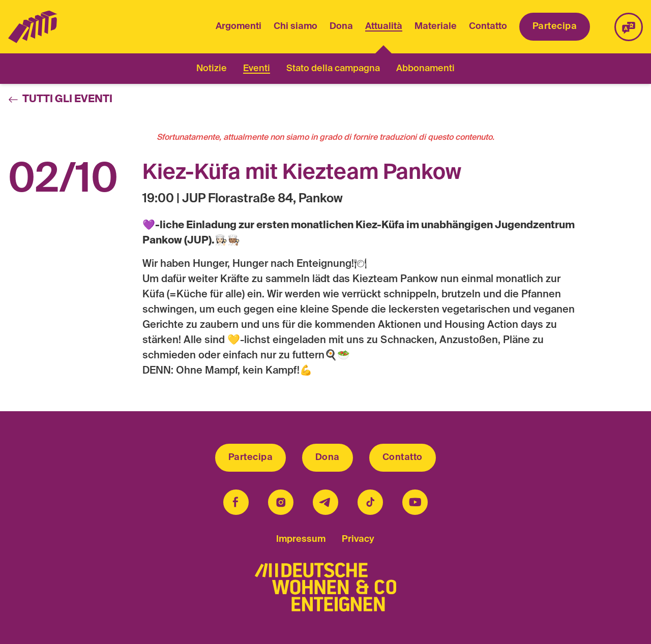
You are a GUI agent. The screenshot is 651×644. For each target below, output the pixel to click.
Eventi (257, 69)
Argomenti (239, 26)
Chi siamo (295, 26)
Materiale (436, 26)
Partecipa (555, 26)
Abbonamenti (425, 69)
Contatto (488, 26)
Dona (341, 26)
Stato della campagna (333, 69)
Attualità (384, 28)
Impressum (301, 539)
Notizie (212, 69)
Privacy (358, 539)
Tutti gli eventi (60, 100)
